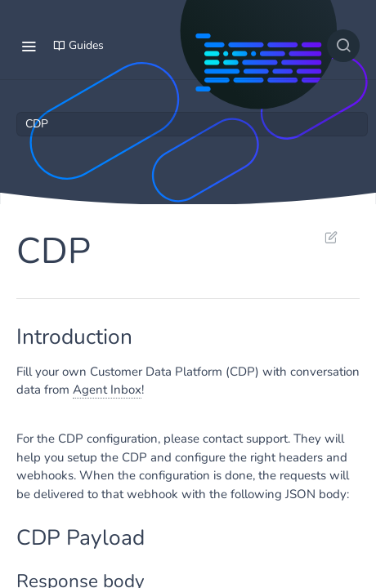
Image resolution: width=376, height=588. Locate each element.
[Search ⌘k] (343, 46)
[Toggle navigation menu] (29, 46)
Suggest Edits (331, 237)
